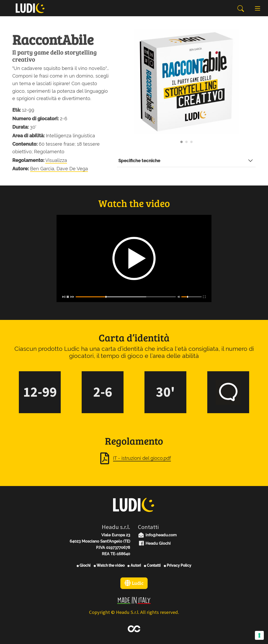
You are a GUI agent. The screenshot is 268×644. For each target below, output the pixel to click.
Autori (134, 565)
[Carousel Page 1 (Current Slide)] (182, 142)
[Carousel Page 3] (191, 142)
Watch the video (109, 565)
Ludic (134, 583)
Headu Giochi (154, 543)
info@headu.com (157, 535)
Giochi (84, 565)
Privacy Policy (178, 565)
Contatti (152, 565)
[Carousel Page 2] (186, 142)
